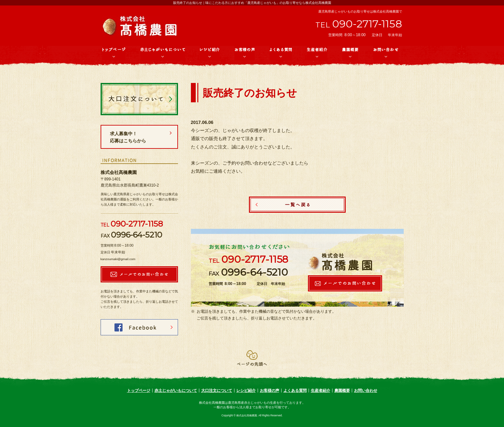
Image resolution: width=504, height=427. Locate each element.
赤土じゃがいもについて (176, 391)
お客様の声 (270, 391)
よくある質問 (295, 391)
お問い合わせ (366, 391)
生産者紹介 (321, 391)
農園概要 (342, 391)
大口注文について (217, 391)
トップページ (139, 391)
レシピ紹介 (246, 391)
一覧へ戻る (297, 205)
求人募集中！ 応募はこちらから (137, 137)
